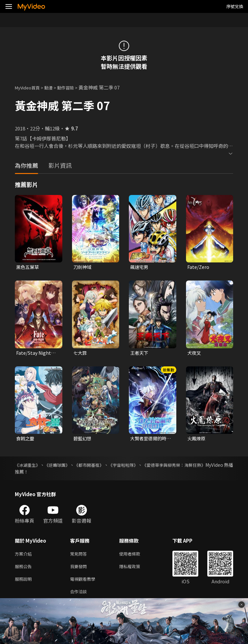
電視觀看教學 (85, 583)
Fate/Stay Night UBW (35, 354)
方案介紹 (25, 556)
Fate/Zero (199, 267)
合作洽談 (80, 597)
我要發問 (80, 570)
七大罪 (81, 354)
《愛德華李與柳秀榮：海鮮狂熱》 (199, 467)
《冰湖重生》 (28, 467)
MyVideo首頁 (30, 87)
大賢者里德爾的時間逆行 (150, 440)
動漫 (54, 87)
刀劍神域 (83, 267)
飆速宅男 (140, 267)
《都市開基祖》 (101, 467)
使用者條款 (135, 556)
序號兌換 (235, 6)
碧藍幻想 (83, 440)
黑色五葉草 (28, 267)
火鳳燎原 (197, 440)
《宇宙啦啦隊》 (141, 467)
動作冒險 (73, 87)
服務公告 (25, 570)
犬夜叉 (195, 354)
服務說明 (25, 583)
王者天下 (140, 354)
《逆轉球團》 (64, 467)
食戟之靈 (26, 440)
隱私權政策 (135, 570)
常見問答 (80, 556)
